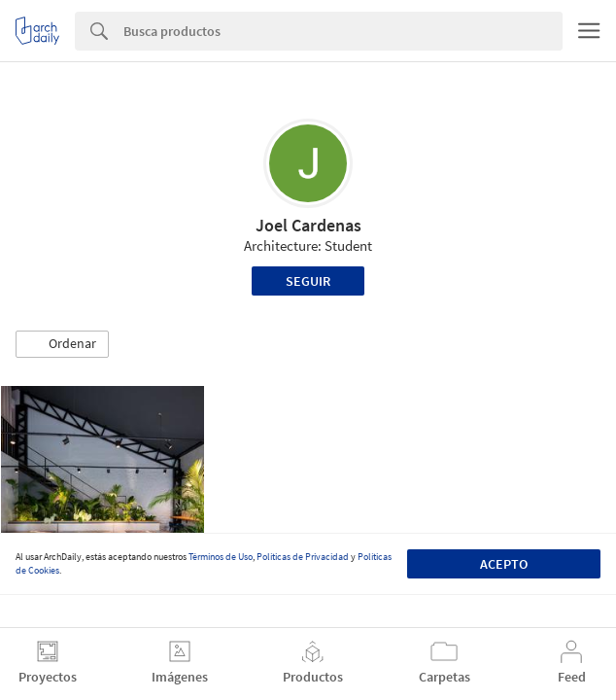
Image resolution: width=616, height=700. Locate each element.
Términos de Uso (221, 557)
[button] (62, 344)
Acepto (504, 564)
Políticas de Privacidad (303, 557)
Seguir (308, 281)
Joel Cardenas (308, 225)
